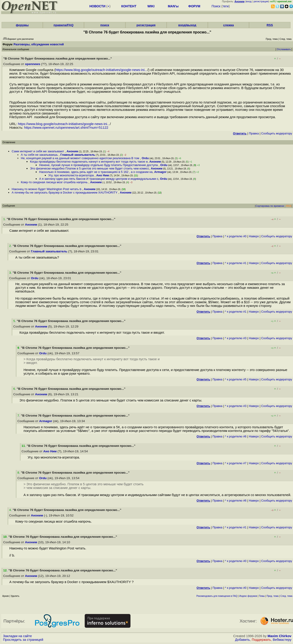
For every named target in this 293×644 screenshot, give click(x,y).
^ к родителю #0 (236, 236)
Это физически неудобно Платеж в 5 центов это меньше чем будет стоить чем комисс (90, 168)
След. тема (286, 596)
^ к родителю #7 (236, 463)
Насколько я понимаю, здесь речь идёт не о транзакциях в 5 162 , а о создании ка (96, 172)
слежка (228, 25)
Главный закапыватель (78, 155)
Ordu (145, 158)
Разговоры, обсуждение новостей (39, 44)
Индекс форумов (248, 596)
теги (226, 6)
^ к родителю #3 (236, 338)
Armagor (160, 172)
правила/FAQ (64, 25)
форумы (22, 25)
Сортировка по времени (270, 206)
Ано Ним (103, 175)
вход (249, 1)
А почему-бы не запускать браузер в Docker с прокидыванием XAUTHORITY (65, 192)
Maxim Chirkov (279, 636)
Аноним (72, 151)
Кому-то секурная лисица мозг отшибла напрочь (55, 182)
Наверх (254, 236)
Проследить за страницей (23, 640)
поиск (105, 25)
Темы (262, 596)
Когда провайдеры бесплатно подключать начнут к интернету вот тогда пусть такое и (89, 162)
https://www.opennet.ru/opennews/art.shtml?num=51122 (66, 128)
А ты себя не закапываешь (40, 155)
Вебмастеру (282, 640)
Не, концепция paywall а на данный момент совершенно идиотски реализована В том (80, 158)
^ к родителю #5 (236, 379)
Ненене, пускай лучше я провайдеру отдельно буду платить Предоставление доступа (99, 165)
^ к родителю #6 (236, 436)
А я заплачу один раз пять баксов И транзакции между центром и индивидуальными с (99, 179)
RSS (270, 25)
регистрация (261, 1)
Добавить (243, 640)
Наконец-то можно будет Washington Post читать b (47, 189)
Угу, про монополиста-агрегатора (71, 175)
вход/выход (187, 25)
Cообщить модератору (277, 133)
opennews (33, 64)
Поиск (216, 6)
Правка (254, 133)
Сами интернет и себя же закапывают (38, 151)
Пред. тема (273, 596)
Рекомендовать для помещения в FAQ (217, 596)
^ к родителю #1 (236, 263)
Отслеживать (284, 49)
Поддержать (261, 640)
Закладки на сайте (17, 636)
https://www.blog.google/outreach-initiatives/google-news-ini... (101, 70)
